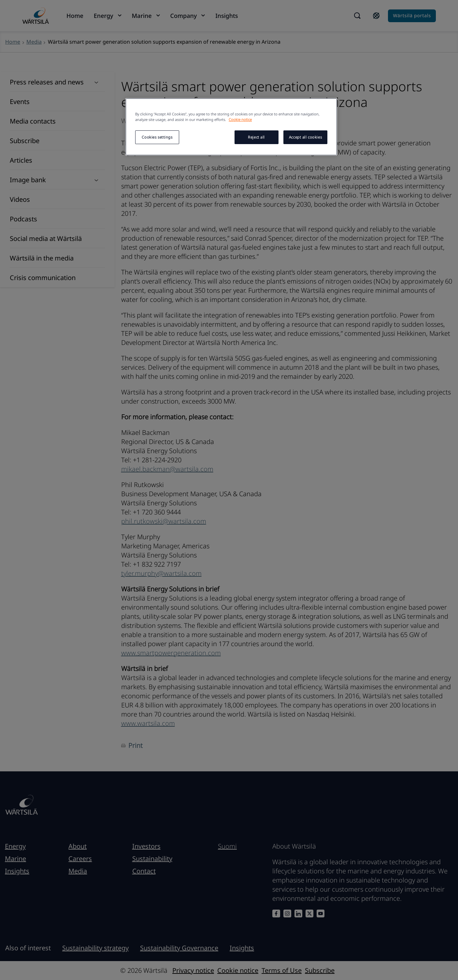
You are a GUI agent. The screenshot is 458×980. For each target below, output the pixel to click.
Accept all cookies (305, 137)
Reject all (256, 137)
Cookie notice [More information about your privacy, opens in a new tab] (240, 119)
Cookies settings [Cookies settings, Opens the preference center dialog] (157, 137)
